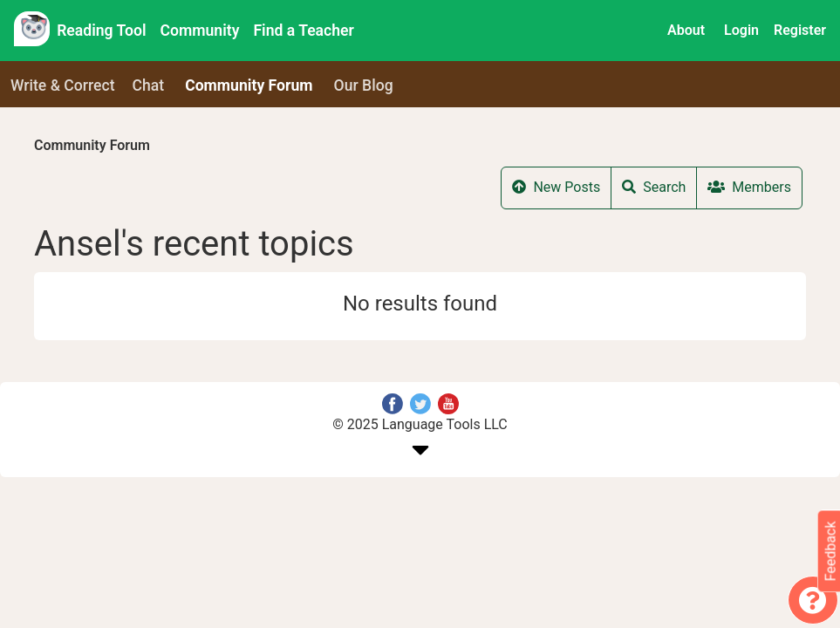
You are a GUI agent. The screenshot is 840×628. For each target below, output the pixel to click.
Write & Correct (63, 85)
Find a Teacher (303, 31)
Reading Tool (101, 31)
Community (200, 31)
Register (800, 30)
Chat (149, 85)
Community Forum (92, 145)
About (686, 30)
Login (741, 30)
